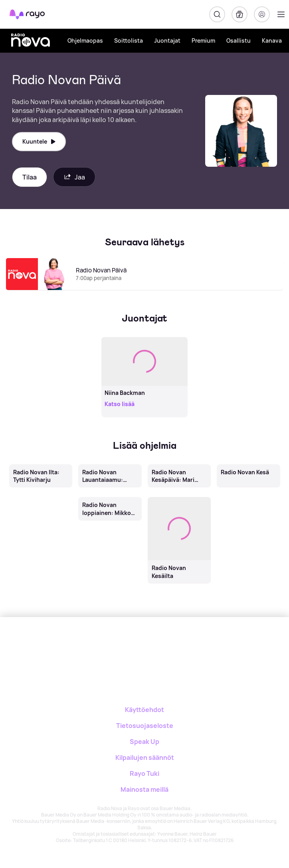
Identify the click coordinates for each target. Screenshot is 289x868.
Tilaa (30, 177)
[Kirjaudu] (262, 14)
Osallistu (239, 40)
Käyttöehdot (144, 710)
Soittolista (129, 40)
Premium (203, 40)
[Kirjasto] (240, 14)
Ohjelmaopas (85, 40)
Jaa (74, 177)
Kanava (272, 40)
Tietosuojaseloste (145, 726)
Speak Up (144, 742)
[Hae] (217, 14)
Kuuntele (39, 141)
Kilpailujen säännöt (145, 758)
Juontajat (167, 40)
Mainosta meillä (144, 789)
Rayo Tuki (144, 773)
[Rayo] (113, 645)
